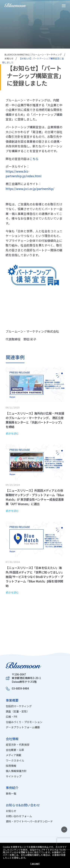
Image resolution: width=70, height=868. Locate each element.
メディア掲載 (14, 755)
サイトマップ (14, 776)
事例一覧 (11, 793)
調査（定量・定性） (18, 711)
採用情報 (11, 766)
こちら (34, 159)
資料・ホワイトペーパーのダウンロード (29, 821)
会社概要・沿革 (15, 750)
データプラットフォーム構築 (23, 727)
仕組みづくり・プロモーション (24, 722)
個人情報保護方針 (16, 771)
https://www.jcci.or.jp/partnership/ (30, 189)
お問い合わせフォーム (19, 816)
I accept (35, 864)
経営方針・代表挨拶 (18, 745)
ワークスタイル (15, 760)
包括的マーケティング (19, 706)
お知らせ (11, 811)
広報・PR (11, 717)
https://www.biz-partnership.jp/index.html (24, 174)
